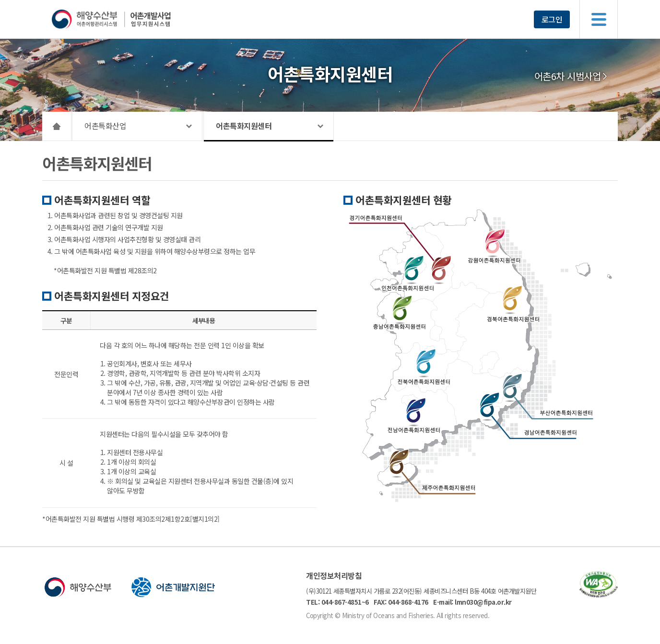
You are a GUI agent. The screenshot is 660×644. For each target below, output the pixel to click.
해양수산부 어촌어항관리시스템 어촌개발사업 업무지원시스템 (130, 19)
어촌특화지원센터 (244, 126)
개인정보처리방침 (334, 575)
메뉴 (599, 19)
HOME (57, 126)
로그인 (552, 19)
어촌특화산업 (105, 126)
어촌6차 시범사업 (568, 76)
